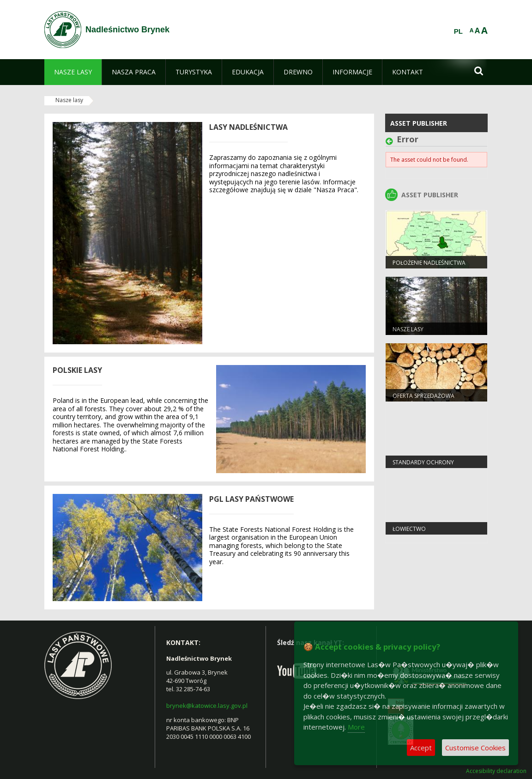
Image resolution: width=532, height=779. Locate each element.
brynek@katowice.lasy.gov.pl (207, 706)
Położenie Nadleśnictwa (429, 263)
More (356, 727)
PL (458, 31)
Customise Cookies (475, 748)
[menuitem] (73, 72)
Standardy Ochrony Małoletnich (423, 466)
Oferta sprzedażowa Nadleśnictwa (423, 400)
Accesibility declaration (496, 771)
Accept (421, 748)
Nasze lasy (69, 100)
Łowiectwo (409, 529)
